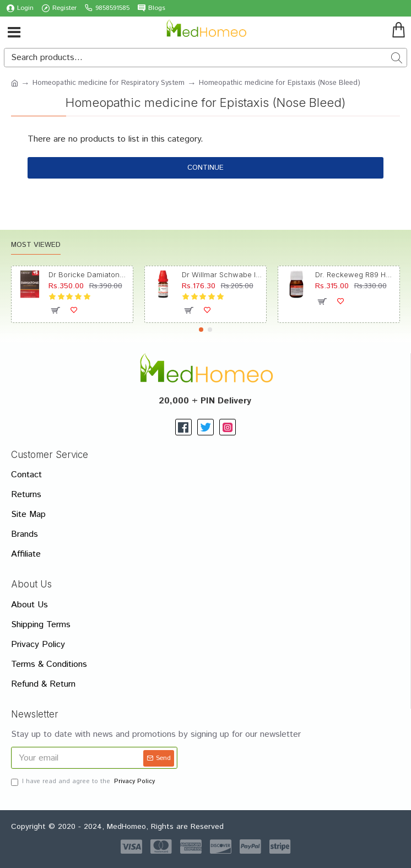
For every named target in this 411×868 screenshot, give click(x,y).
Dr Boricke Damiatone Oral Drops (89, 274)
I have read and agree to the (84, 782)
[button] (201, 330)
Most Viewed (36, 246)
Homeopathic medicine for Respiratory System (109, 83)
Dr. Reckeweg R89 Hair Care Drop (356, 274)
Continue (205, 168)
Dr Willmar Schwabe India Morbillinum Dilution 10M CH (222, 274)
